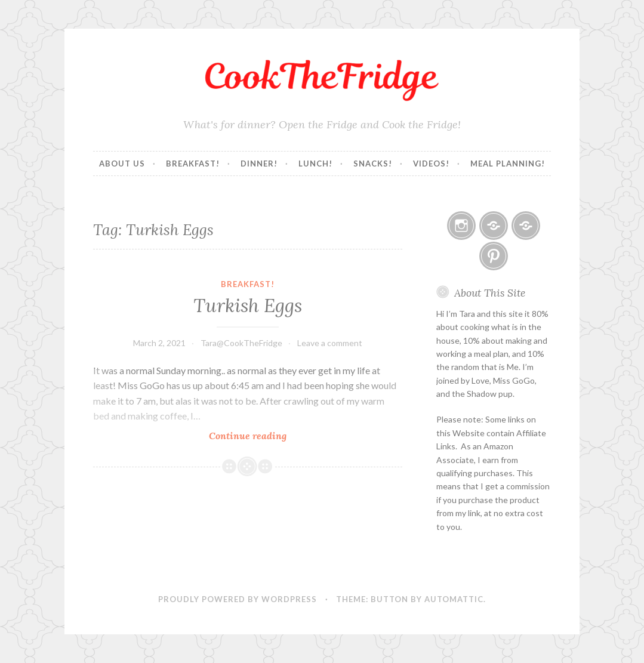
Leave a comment (330, 343)
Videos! (431, 164)
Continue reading (264, 435)
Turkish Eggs (248, 306)
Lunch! (315, 164)
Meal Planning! (508, 164)
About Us (122, 164)
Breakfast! (193, 164)
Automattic (454, 599)
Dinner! (259, 164)
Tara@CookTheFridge (241, 343)
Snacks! (373, 164)
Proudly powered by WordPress (238, 599)
